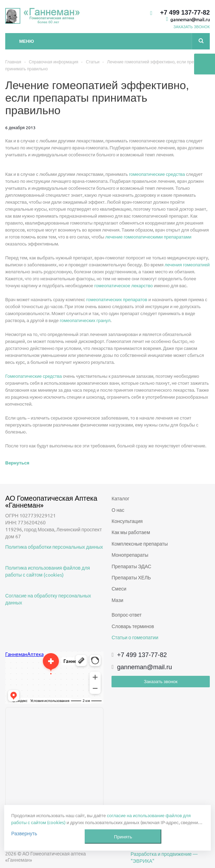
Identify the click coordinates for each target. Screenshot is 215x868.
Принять (123, 836)
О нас (118, 510)
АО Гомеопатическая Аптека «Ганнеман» (52, 501)
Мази (117, 600)
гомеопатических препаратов (117, 299)
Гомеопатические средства (33, 376)
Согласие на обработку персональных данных (48, 599)
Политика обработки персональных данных (54, 547)
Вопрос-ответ (126, 615)
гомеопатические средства (157, 174)
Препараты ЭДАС (131, 566)
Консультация (127, 521)
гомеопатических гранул (85, 320)
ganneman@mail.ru (190, 19)
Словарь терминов (133, 626)
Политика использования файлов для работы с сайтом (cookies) (48, 571)
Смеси (119, 588)
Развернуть (24, 833)
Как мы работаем (131, 532)
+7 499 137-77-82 (185, 13)
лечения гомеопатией (187, 264)
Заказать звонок (161, 681)
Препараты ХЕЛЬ (131, 577)
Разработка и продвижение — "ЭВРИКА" (164, 857)
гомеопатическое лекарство (124, 285)
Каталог (120, 498)
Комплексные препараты (140, 544)
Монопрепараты (130, 555)
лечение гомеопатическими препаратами (148, 237)
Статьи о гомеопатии (135, 637)
